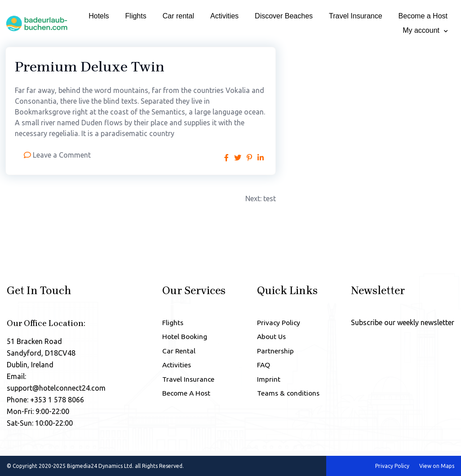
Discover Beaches (284, 16)
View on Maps (437, 466)
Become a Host (423, 16)
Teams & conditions (288, 397)
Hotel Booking (184, 337)
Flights (136, 16)
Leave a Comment (62, 155)
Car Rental (177, 352)
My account (421, 30)
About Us (270, 337)
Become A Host (186, 397)
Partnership (273, 352)
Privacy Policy (277, 322)
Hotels (99, 16)
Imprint (266, 382)
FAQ (262, 367)
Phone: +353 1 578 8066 (45, 400)
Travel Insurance (356, 16)
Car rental (178, 16)
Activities (224, 16)
